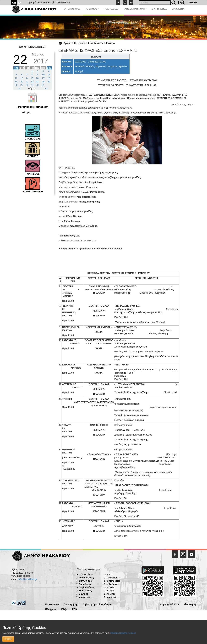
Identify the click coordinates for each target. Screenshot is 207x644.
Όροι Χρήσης (71, 604)
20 (22, 81)
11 (49, 75)
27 (22, 85)
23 (37, 81)
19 (16, 81)
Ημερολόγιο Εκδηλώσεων (89, 43)
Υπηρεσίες (84, 597)
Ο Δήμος (83, 594)
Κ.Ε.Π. (110, 574)
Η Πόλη (111, 587)
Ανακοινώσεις (86, 578)
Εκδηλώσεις (85, 591)
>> (46, 88)
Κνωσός (111, 594)
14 (27, 78)
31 (43, 85)
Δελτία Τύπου (86, 574)
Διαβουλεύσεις (87, 587)
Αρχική (68, 43)
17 (43, 78)
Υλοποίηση (190, 604)
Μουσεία (111, 597)
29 (32, 85)
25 (49, 81)
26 (16, 85)
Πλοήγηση (51, 609)
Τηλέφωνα (112, 578)
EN (20, 3)
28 (27, 85)
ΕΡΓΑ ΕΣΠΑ (178, 9)
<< (19, 88)
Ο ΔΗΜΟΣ (92, 9)
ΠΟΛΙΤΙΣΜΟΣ (112, 9)
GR (14, 3)
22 (32, 81)
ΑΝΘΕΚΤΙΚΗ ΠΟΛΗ (136, 9)
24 (43, 81)
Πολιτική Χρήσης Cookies (123, 633)
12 (16, 78)
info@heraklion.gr (27, 579)
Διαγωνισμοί (86, 581)
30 (37, 85)
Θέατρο (110, 43)
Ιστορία (111, 591)
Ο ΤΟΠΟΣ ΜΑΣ (73, 9)
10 (43, 75)
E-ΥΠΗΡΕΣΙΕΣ (159, 9)
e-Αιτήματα (112, 584)
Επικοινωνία (52, 604)
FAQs (64, 609)
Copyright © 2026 (169, 604)
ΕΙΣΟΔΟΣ (193, 3)
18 (49, 78)
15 (32, 78)
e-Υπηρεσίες (113, 581)
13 (22, 78)
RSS (74, 609)
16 (37, 78)
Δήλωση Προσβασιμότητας (97, 604)
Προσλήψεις (85, 584)
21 (27, 81)
